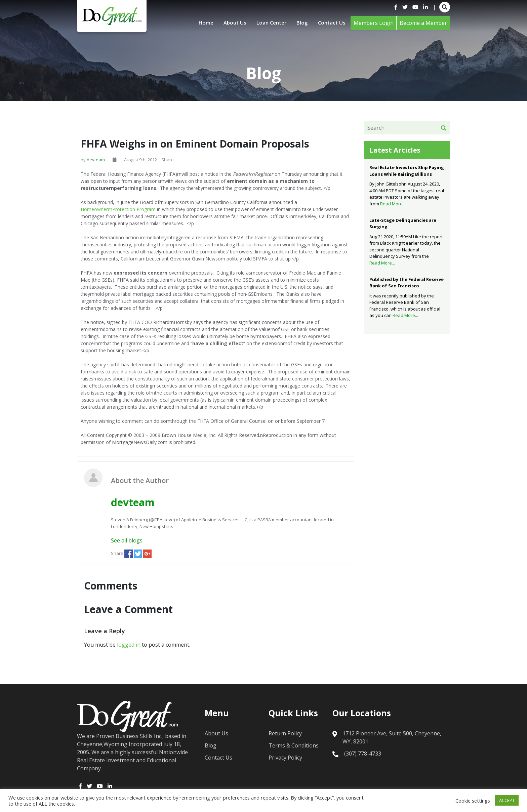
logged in (129, 645)
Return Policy (285, 733)
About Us (231, 23)
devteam (96, 160)
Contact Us (331, 23)
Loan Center (269, 23)
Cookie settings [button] (473, 801)
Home (201, 23)
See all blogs (127, 540)
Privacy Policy (285, 758)
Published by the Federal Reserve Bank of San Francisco (407, 283)
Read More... (393, 204)
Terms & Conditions (294, 745)
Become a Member (423, 23)
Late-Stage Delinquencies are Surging (403, 224)
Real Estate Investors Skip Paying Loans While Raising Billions (407, 171)
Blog (301, 23)
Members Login (374, 23)
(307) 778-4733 (363, 754)
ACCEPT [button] (507, 800)
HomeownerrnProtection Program (118, 209)
